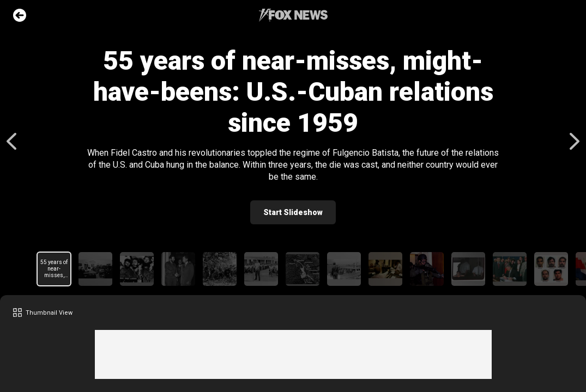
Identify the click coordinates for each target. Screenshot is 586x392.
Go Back (20, 15)
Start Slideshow (293, 212)
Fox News (293, 15)
